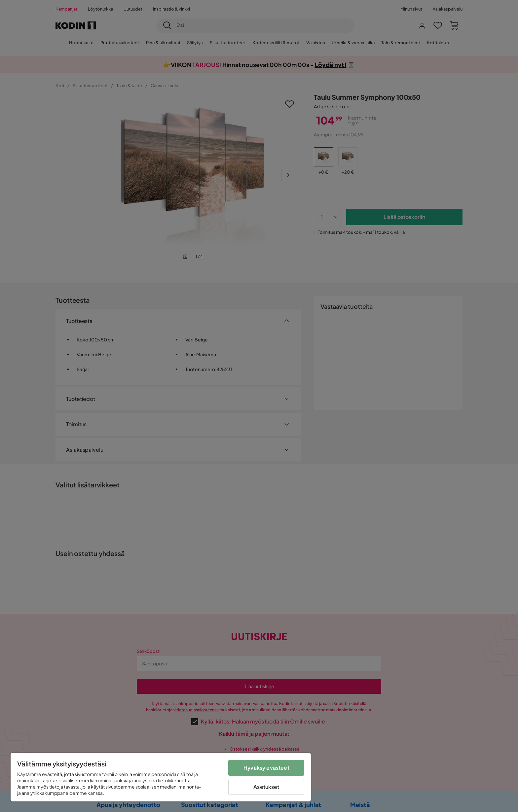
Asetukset (266, 787)
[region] (161, 777)
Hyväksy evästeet (266, 768)
